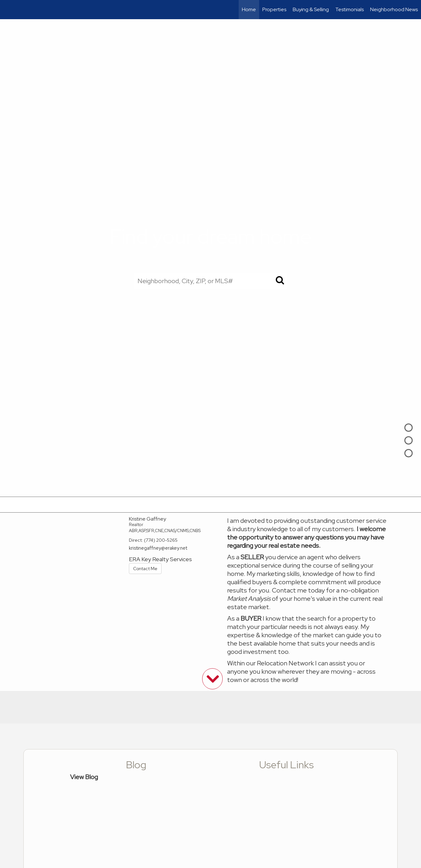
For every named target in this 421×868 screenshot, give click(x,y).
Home (249, 9)
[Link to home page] (8, 10)
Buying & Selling (311, 9)
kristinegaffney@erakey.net (158, 548)
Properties (274, 9)
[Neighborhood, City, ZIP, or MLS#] (210, 281)
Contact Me (145, 569)
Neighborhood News (394, 9)
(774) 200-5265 (161, 540)
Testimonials (350, 9)
